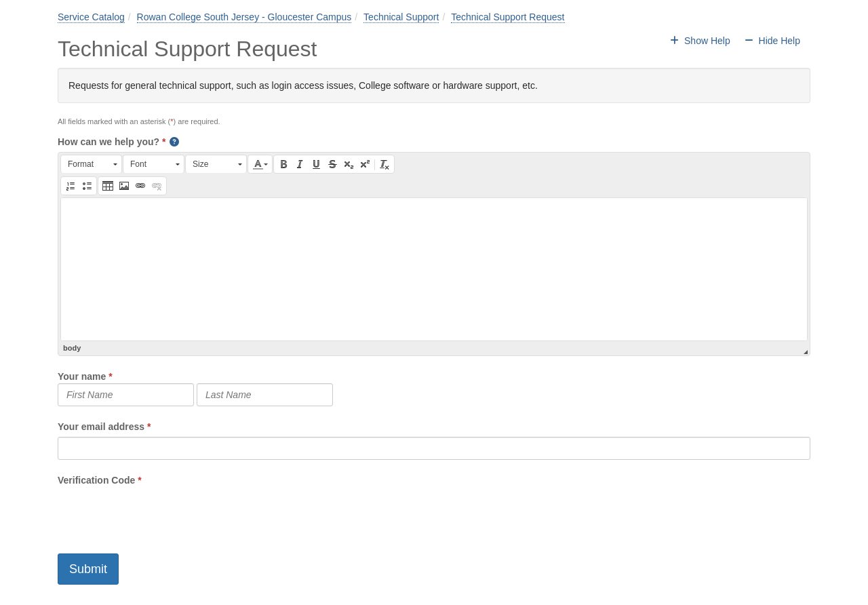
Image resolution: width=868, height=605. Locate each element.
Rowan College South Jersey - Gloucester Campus (244, 17)
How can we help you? (108, 142)
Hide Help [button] (772, 41)
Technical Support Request (508, 17)
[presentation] (161, 513)
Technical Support (401, 17)
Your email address (101, 427)
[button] (175, 142)
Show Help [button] (701, 41)
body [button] (72, 348)
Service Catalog (91, 17)
